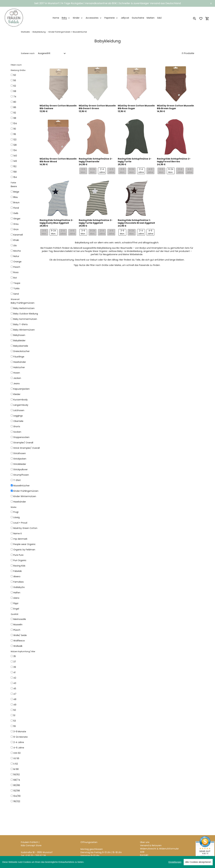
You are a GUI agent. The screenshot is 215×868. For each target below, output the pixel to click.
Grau (16, 224)
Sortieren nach (28, 53)
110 (15, 129)
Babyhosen (19, 335)
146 (15, 161)
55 (15, 726)
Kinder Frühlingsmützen (26, 491)
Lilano (16, 598)
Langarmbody (21, 405)
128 (15, 145)
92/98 (17, 791)
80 (15, 102)
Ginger (17, 219)
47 (15, 694)
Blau (16, 197)
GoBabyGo (19, 587)
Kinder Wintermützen (25, 496)
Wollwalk (18, 646)
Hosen (17, 373)
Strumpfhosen (21, 475)
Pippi (16, 603)
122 (15, 140)
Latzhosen (19, 410)
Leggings (18, 416)
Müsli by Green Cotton (25, 528)
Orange (17, 262)
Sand (16, 294)
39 (15, 667)
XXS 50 (17, 753)
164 (15, 177)
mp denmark (20, 539)
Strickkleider (20, 464)
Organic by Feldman (24, 550)
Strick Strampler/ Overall (26, 448)
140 (15, 156)
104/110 (17, 796)
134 (15, 150)
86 (15, 107)
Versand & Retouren (151, 827)
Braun (16, 202)
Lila (15, 245)
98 (15, 118)
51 (14, 715)
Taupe (17, 283)
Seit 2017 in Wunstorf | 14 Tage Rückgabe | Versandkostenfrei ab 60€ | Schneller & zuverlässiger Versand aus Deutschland (107, 3)
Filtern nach (16, 65)
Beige (16, 192)
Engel (16, 609)
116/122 (17, 801)
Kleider (17, 394)
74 (15, 97)
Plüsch (17, 630)
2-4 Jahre (19, 742)
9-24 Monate (21, 737)
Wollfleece (19, 641)
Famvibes (19, 582)
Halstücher (19, 367)
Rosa (16, 272)
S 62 (16, 764)
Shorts (17, 426)
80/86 (17, 785)
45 (15, 689)
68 (15, 91)
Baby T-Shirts (21, 324)
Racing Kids (19, 566)
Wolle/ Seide (20, 635)
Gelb (16, 213)
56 (15, 80)
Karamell (18, 235)
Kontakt (144, 837)
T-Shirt (17, 480)
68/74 (17, 780)
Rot (15, 278)
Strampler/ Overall (23, 443)
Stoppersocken (21, 437)
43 (15, 683)
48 (15, 699)
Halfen (17, 593)
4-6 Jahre (19, 748)
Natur (16, 256)
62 (15, 86)
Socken (17, 432)
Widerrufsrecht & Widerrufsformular (159, 831)
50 (15, 75)
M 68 (16, 769)
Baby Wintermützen (24, 330)
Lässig (17, 517)
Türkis (16, 288)
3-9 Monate (20, 732)
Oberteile (18, 421)
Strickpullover (21, 469)
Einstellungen (175, 862)
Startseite (25, 32)
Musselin (18, 625)
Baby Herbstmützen (24, 308)
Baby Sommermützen (25, 319)
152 (15, 166)
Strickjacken (20, 459)
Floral (16, 208)
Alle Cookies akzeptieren (198, 862)
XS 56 (16, 758)
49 (15, 705)
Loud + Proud (20, 523)
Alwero (17, 576)
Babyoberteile (21, 346)
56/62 (17, 775)
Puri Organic (20, 560)
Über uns (145, 824)
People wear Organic (24, 544)
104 (15, 123)
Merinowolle (20, 619)
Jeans (17, 383)
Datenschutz (147, 844)
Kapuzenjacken (21, 389)
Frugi (16, 512)
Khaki (16, 240)
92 (15, 113)
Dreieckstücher (21, 351)
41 (14, 672)
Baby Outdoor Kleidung (26, 314)
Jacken (17, 378)
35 (15, 656)
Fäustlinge (19, 357)
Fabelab (18, 571)
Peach (17, 267)
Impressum (146, 840)
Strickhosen (20, 453)
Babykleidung (39, 32)
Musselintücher (21, 486)
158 (15, 172)
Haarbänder (20, 362)
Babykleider (19, 341)
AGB (142, 834)
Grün (16, 229)
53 (15, 721)
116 (15, 134)
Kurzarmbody (21, 400)
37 (15, 662)
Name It (18, 533)
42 (15, 678)
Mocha (17, 251)
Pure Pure (18, 555)
